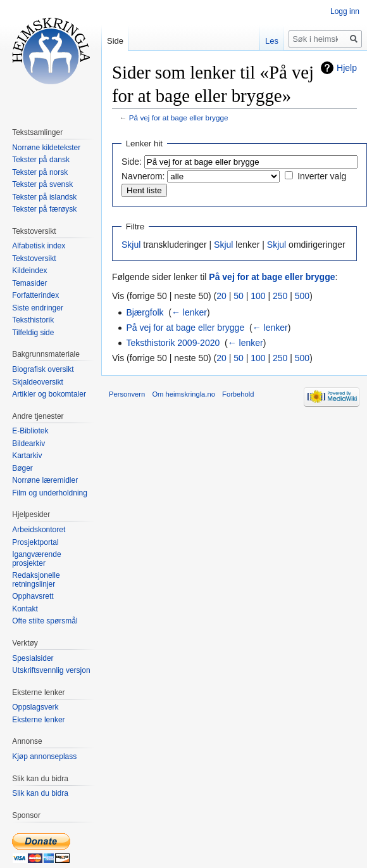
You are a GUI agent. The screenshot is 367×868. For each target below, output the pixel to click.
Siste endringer (38, 308)
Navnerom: (143, 176)
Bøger (22, 468)
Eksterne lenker (38, 720)
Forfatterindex (35, 295)
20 (221, 296)
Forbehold (238, 394)
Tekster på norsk (40, 172)
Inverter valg (322, 176)
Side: (132, 162)
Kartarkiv (27, 456)
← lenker (189, 312)
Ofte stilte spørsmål (45, 621)
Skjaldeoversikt (38, 382)
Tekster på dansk (41, 160)
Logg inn (345, 11)
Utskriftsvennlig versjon (51, 670)
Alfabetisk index (39, 246)
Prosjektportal (35, 542)
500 (302, 296)
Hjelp (347, 68)
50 (239, 296)
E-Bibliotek (30, 431)
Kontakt (25, 609)
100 (258, 296)
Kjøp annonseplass (44, 756)
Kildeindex (29, 271)
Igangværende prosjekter (36, 559)
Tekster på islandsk (44, 197)
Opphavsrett (33, 596)
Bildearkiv (28, 444)
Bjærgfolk (145, 312)
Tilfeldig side (33, 333)
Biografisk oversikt (43, 369)
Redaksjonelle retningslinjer (36, 580)
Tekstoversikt (34, 258)
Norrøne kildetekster (46, 148)
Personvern (127, 394)
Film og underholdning (50, 493)
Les (272, 41)
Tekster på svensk (42, 184)
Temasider (29, 283)
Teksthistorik (33, 320)
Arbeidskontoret (39, 530)
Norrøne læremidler (45, 480)
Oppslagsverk (35, 707)
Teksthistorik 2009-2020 (173, 343)
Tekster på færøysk (44, 209)
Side (115, 41)
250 (280, 296)
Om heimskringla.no (183, 394)
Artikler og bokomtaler (49, 394)
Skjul (131, 245)
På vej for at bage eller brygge (179, 118)
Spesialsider (33, 658)
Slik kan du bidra (40, 793)
